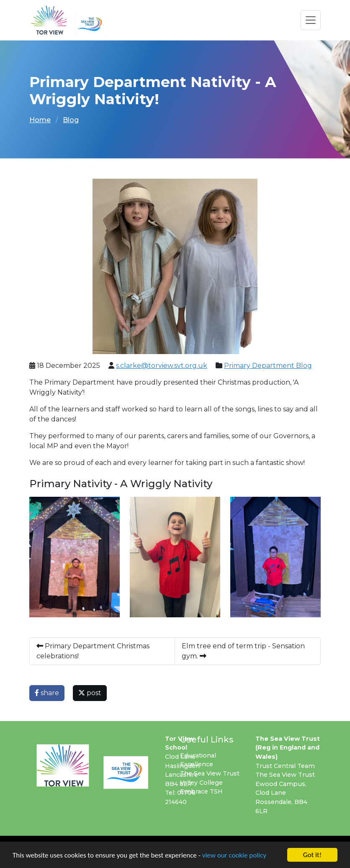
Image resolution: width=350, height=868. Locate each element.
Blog (71, 120)
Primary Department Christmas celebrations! (93, 651)
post (90, 693)
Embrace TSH (201, 791)
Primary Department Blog (268, 366)
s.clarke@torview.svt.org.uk (162, 366)
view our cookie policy (234, 855)
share (47, 693)
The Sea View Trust (210, 773)
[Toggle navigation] (311, 20)
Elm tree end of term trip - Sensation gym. (243, 651)
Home (40, 120)
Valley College (201, 783)
